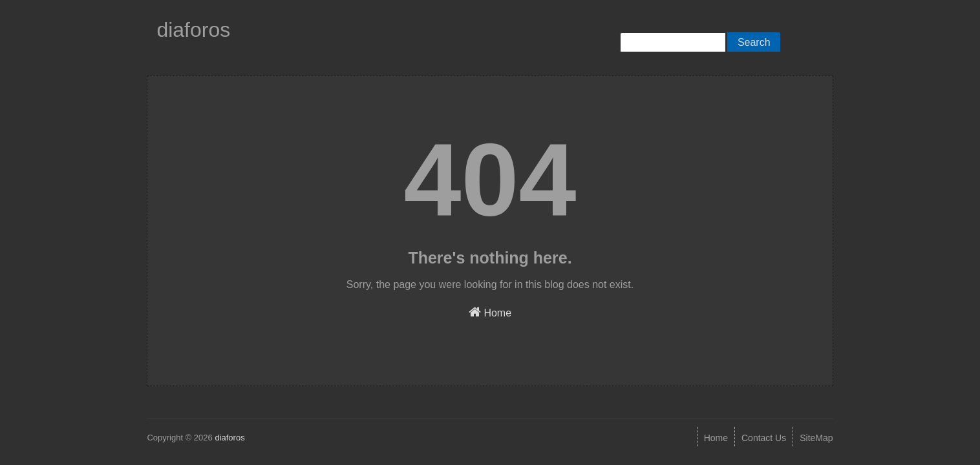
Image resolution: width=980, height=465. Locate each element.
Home (490, 312)
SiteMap (816, 438)
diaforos (193, 30)
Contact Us (764, 438)
